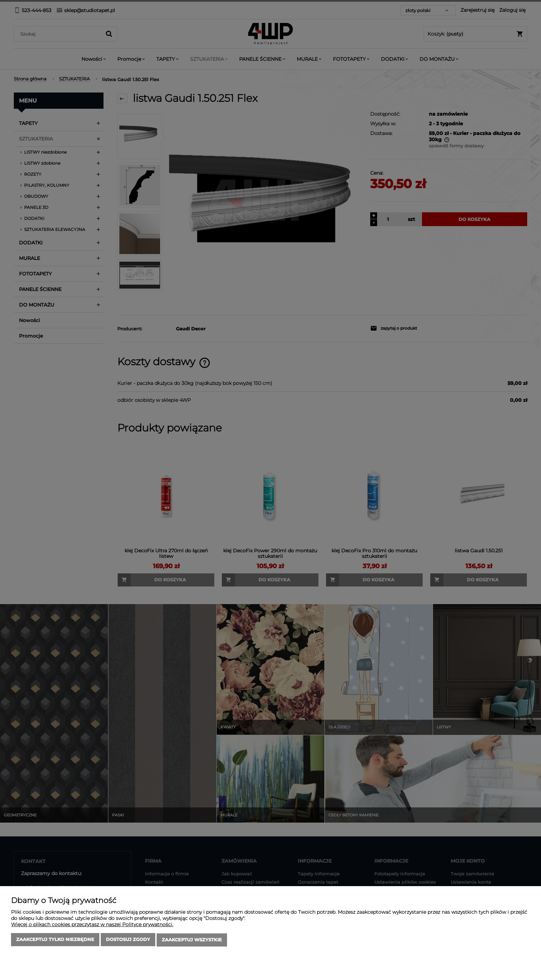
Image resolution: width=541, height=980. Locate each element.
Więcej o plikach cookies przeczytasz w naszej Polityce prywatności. (92, 925)
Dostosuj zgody (128, 940)
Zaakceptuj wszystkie (192, 940)
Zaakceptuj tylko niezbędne (55, 940)
